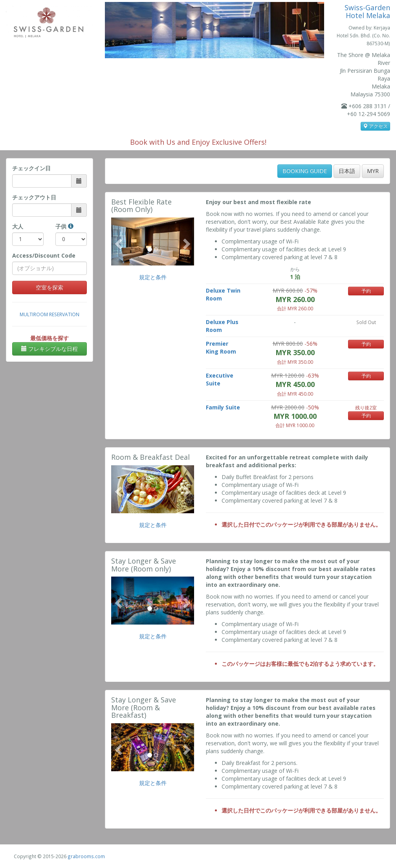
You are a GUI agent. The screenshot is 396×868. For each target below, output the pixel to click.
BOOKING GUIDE (305, 171)
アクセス (375, 126)
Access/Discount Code (44, 255)
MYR (373, 171)
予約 (366, 291)
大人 (18, 226)
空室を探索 (49, 287)
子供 (64, 226)
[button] (117, 241)
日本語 (347, 171)
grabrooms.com (86, 856)
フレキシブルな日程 (49, 349)
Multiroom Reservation (49, 314)
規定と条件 (153, 277)
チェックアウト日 (34, 197)
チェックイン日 (31, 168)
